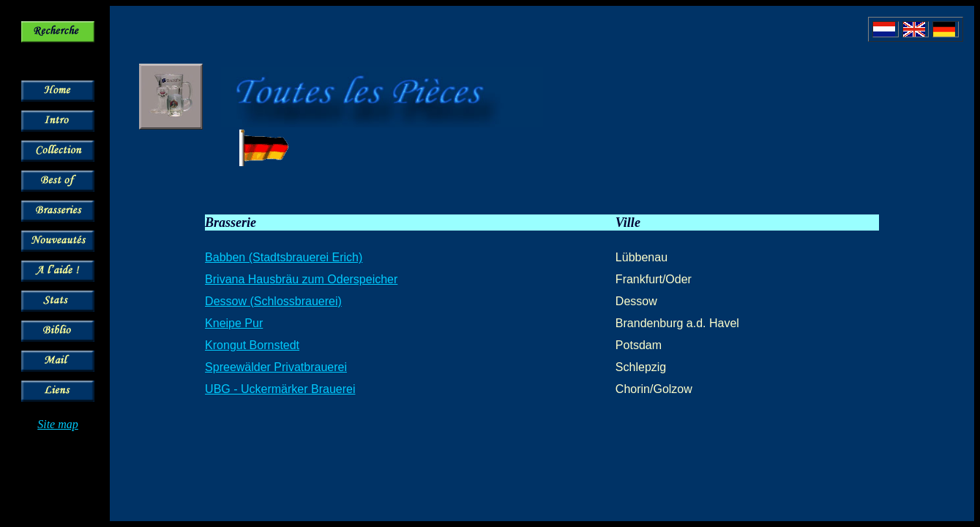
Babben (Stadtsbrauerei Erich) (284, 257)
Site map (58, 424)
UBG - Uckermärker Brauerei (280, 389)
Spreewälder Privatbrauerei (276, 367)
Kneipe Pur (234, 323)
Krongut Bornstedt (252, 345)
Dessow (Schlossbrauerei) (273, 301)
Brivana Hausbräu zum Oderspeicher (301, 279)
